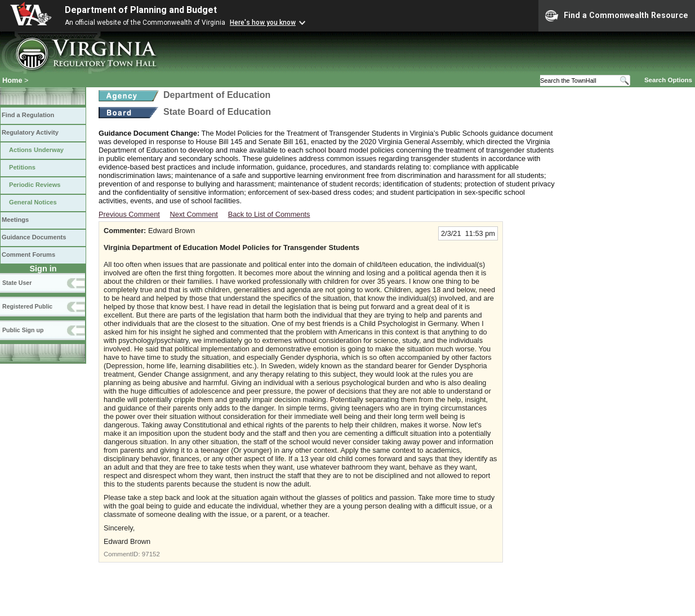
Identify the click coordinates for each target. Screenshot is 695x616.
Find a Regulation (28, 115)
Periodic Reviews (35, 185)
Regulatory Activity (30, 132)
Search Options (668, 80)
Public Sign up (23, 330)
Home (12, 80)
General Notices (33, 202)
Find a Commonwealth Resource (617, 16)
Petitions (22, 167)
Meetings (15, 220)
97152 (151, 554)
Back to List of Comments (269, 214)
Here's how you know (263, 23)
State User (17, 283)
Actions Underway (36, 150)
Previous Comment (129, 214)
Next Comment (194, 214)
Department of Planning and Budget (141, 10)
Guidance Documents (34, 237)
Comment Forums (28, 255)
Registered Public (27, 306)
